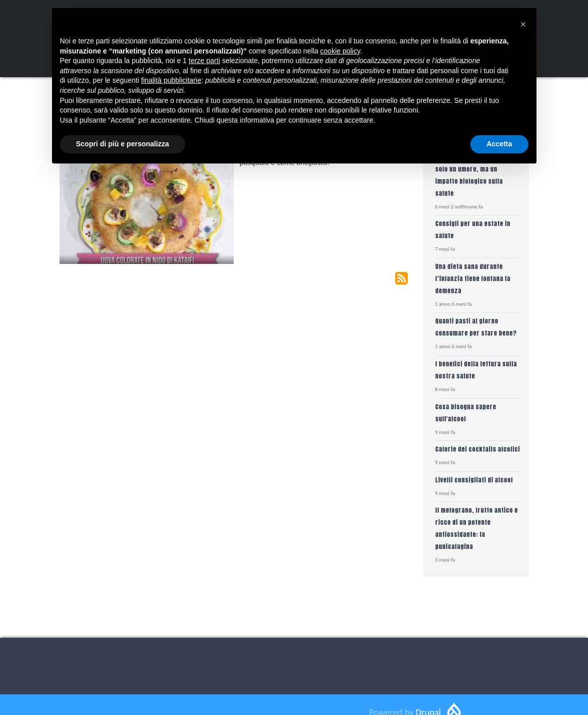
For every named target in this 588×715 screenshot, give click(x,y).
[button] (523, 24)
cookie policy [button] (340, 51)
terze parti (204, 61)
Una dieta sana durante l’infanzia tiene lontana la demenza (473, 278)
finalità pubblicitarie (171, 80)
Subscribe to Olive (402, 278)
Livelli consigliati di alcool (474, 480)
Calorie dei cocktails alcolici (477, 449)
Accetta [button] (499, 144)
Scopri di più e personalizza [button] (123, 144)
